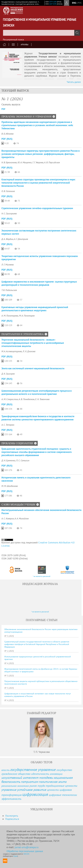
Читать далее (74, 82)
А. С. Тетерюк (8, 425)
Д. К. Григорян (8, 374)
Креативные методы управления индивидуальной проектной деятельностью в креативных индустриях (35, 309)
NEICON (26, 854)
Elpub (15, 856)
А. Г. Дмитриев (21, 239)
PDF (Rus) (7, 139)
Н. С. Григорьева (9, 213)
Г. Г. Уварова (38, 162)
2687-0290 (53, 4)
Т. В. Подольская (9, 290)
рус (80, 3)
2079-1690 (53, 2)
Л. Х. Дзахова (29, 351)
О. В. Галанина (8, 191)
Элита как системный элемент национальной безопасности (33, 368)
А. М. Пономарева (10, 316)
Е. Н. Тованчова (42, 399)
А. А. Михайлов (22, 518)
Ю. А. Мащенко (25, 162)
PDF (3, 109)
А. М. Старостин (10, 399)
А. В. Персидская (52, 162)
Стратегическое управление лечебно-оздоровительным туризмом (37, 208)
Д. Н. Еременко (8, 460)
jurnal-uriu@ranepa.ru (27, 847)
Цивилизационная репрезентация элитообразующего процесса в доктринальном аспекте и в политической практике (37, 392)
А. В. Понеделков (27, 399)
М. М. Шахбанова (10, 486)
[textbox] (41, 33)
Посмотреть (12, 816)
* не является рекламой (42, 576)
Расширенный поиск (13, 39)
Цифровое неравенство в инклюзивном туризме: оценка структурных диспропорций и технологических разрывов (39, 283)
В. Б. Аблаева (7, 134)
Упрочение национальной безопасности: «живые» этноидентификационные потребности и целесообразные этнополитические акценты (33, 343)
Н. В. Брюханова (9, 162)
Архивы (25, 45)
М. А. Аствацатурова (12, 351)
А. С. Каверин (8, 518)
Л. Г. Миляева (8, 265)
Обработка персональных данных (25, 851)
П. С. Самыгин (23, 460)
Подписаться (12, 819)
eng (74, 3)
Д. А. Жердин (7, 239)
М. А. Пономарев (27, 316)
